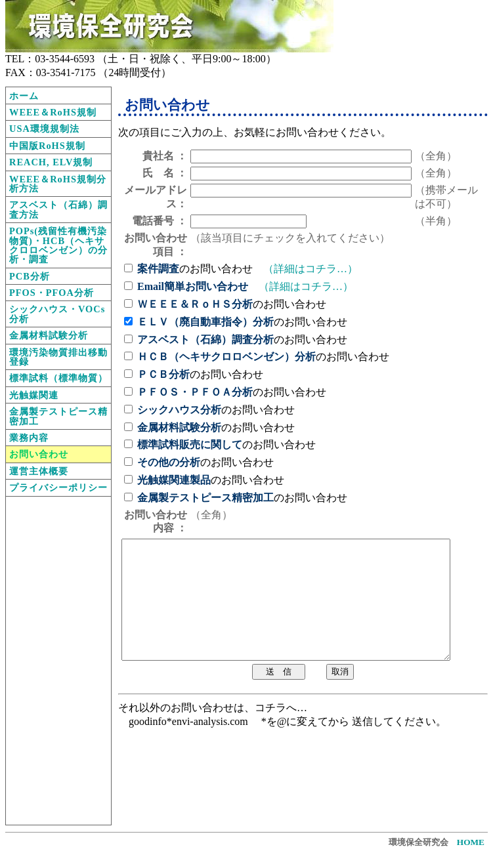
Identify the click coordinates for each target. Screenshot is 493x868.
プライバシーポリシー (58, 487)
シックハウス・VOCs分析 (57, 314)
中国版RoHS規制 (47, 146)
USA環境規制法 (44, 129)
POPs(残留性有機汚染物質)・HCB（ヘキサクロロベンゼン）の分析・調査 (58, 245)
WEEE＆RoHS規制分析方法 (58, 184)
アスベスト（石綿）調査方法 (58, 209)
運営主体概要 (39, 471)
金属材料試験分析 (49, 335)
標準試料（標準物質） (58, 378)
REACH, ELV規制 (51, 162)
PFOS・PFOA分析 (52, 293)
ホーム (24, 96)
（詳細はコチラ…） (311, 269)
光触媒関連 (34, 395)
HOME (471, 842)
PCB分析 (30, 276)
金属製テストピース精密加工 (58, 416)
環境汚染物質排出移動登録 (58, 357)
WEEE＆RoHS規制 (53, 112)
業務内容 (29, 438)
